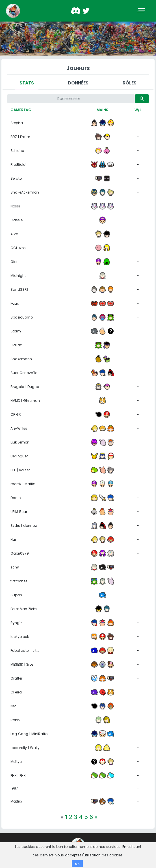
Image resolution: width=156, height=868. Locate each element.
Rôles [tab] (130, 83)
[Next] (96, 817)
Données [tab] (78, 83)
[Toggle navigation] (142, 11)
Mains (102, 110)
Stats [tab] (27, 83)
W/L (138, 110)
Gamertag (21, 110)
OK (77, 864)
